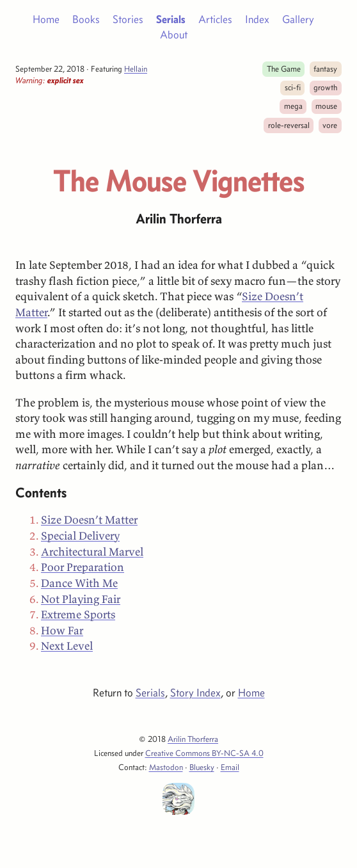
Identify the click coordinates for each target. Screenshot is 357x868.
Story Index (195, 693)
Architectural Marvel (92, 552)
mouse (326, 106)
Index (257, 19)
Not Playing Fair (81, 599)
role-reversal (289, 125)
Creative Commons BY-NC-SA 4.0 (204, 753)
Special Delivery (80, 536)
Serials (171, 19)
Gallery (298, 19)
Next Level (67, 646)
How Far (62, 631)
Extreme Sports (78, 615)
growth (325, 87)
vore (330, 125)
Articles (215, 19)
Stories (128, 19)
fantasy (325, 68)
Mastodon (166, 767)
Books (86, 19)
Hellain (136, 68)
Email (230, 767)
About (174, 35)
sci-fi (293, 87)
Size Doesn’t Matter (89, 520)
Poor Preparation (83, 567)
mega (293, 106)
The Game (284, 68)
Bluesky (202, 767)
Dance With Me (79, 583)
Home (46, 19)
